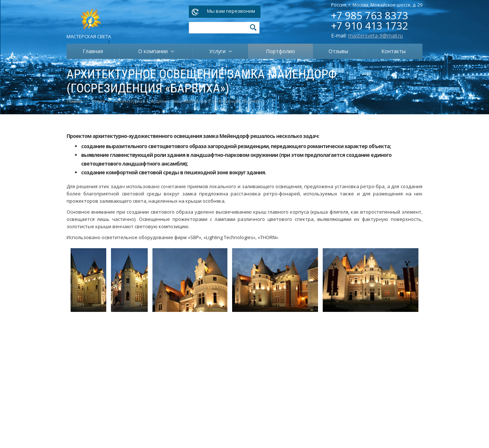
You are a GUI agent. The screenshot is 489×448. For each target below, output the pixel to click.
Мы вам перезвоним (231, 11)
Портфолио (281, 51)
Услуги (219, 51)
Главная (93, 51)
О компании (154, 51)
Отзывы (338, 51)
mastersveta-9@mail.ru (375, 35)
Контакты (393, 51)
